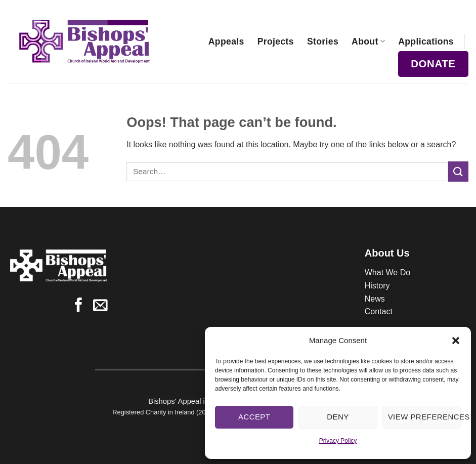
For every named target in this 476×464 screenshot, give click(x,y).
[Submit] (458, 171)
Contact (379, 311)
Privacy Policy (338, 441)
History (377, 286)
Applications (426, 41)
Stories (323, 41)
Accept (254, 417)
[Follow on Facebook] (79, 306)
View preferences (424, 417)
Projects (276, 41)
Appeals (226, 41)
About (368, 41)
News (375, 299)
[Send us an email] (100, 306)
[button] (456, 341)
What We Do (387, 272)
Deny (338, 417)
